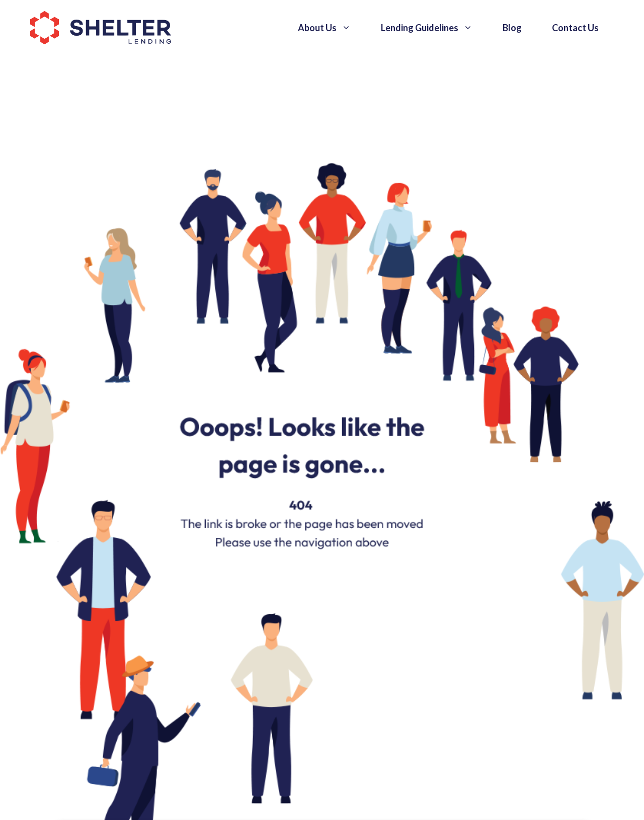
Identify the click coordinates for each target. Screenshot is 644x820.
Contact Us (575, 28)
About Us (332, 28)
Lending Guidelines (434, 28)
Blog (512, 28)
